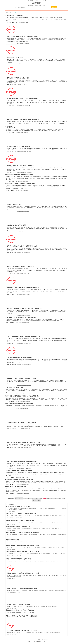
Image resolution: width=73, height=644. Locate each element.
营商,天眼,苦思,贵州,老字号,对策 (24, 294)
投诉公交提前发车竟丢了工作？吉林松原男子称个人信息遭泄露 (22, 533)
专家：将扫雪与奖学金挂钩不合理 (14, 387)
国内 (29, 1)
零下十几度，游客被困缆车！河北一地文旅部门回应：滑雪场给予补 (24, 308)
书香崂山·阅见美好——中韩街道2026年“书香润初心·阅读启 (22, 589)
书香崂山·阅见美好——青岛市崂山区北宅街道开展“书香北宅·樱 (23, 573)
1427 (33, 498)
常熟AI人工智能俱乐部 (43, 640)
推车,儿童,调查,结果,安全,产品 (23, 43)
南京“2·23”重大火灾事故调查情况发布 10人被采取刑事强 (20, 184)
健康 (45, 1)
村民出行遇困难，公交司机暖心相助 (15, 16)
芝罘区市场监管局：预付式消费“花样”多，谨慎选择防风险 (21, 317)
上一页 (21, 498)
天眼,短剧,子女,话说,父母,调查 (23, 85)
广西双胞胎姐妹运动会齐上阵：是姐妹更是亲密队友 (20, 357)
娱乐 (31, 5)
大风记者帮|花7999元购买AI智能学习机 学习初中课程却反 (22, 462)
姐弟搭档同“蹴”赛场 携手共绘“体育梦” (17, 225)
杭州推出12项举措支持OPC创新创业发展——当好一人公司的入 (23, 552)
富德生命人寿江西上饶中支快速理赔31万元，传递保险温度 (21, 616)
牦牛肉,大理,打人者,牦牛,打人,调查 (24, 448)
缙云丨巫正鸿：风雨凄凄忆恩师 (15, 57)
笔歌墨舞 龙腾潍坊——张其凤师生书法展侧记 (19, 604)
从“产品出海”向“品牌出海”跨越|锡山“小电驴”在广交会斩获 (22, 630)
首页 (16, 498)
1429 (41, 498)
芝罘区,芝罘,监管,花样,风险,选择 (22, 323)
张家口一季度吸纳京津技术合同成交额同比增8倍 (19, 559)
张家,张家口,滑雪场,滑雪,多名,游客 (23, 401)
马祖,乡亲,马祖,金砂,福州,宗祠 (22, 132)
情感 (38, 1)
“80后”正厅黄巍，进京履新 (14, 204)
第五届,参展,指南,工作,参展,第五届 (24, 152)
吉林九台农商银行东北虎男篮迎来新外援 (16, 487)
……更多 (32, 41)
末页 (39, 500)
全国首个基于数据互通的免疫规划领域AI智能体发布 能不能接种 (23, 546)
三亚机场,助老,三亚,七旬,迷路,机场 (24, 385)
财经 (33, 5)
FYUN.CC (33, 640)
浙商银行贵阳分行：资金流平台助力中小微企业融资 (20, 166)
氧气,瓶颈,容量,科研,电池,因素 (22, 181)
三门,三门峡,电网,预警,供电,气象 (24, 428)
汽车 (43, 1)
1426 (29, 498)
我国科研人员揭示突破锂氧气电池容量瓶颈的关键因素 (19, 175)
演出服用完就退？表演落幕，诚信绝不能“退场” (18, 506)
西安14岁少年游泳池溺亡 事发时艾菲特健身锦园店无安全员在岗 (23, 337)
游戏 (40, 5)
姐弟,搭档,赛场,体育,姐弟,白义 (23, 232)
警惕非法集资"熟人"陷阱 (12, 540)
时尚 (36, 1)
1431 (48, 498)
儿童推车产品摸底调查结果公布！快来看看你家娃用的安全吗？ (23, 36)
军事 (36, 5)
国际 (31, 1)
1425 (25, 498)
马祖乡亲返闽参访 (10, 127)
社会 (33, 1)
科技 (38, 5)
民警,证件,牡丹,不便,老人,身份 (23, 274)
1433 (56, 498)
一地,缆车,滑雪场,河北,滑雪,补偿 (24, 315)
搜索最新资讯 (54, 7)
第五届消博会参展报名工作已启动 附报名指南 (19, 146)
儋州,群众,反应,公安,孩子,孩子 (22, 409)
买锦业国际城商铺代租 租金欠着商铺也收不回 (18, 527)
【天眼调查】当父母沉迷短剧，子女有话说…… (19, 78)
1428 (37, 498)
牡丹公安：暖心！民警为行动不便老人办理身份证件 (20, 267)
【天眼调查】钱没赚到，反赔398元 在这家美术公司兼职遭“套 (23, 120)
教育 (43, 5)
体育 (29, 5)
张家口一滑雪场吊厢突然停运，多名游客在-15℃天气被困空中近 (22, 396)
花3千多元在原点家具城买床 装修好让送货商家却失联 (20, 521)
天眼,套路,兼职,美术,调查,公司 (23, 125)
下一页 (35, 500)
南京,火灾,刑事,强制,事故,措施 (22, 190)
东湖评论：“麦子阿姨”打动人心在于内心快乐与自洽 (19, 471)
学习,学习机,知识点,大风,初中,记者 (24, 469)
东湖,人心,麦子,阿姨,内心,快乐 (22, 477)
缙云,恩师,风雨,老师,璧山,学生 (23, 64)
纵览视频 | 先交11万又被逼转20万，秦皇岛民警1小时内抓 (21, 514)
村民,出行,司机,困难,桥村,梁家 (22, 22)
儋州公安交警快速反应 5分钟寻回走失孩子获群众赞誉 (19, 403)
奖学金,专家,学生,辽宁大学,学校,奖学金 (24, 394)
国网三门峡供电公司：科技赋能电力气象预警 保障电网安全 (22, 423)
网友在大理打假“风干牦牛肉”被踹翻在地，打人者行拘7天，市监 (23, 442)
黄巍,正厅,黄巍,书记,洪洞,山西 (23, 211)
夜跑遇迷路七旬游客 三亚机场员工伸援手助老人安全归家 (21, 378)
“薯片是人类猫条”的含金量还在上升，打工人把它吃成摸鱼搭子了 (24, 99)
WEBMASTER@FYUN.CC (40, 641)
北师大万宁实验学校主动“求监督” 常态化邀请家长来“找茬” (22, 246)
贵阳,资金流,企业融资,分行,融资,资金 (24, 173)
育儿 (45, 5)
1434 (60, 498)
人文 (40, 1)
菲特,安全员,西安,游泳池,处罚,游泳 (24, 343)
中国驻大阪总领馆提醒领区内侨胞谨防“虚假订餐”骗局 (19, 479)
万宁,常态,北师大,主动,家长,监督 (24, 253)
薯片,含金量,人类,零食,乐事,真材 (24, 106)
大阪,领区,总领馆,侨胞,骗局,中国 (22, 485)
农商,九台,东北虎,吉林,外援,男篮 (22, 494)
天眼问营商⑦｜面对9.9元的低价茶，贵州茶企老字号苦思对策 (23, 288)
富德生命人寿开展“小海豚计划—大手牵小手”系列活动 (20, 610)
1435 (63, 498)
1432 (52, 498)
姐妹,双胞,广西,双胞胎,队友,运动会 (24, 364)
